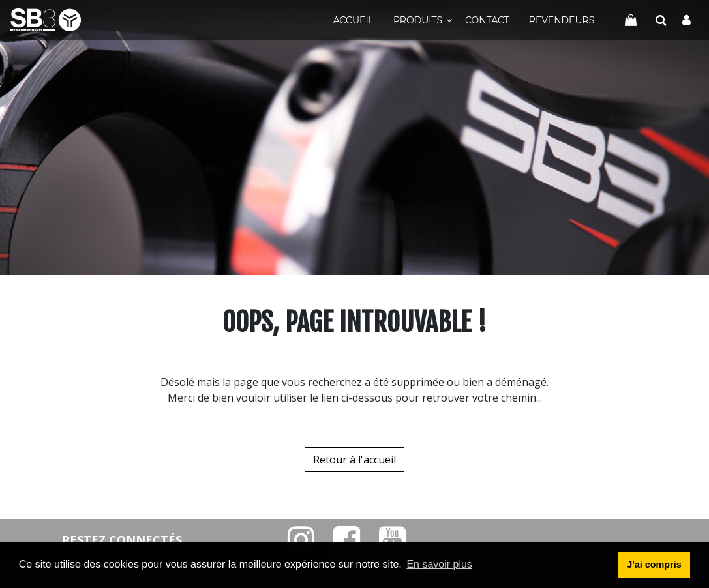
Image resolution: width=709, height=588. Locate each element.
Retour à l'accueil (354, 460)
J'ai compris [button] (654, 565)
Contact (487, 20)
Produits (418, 20)
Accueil (354, 20)
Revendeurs (562, 20)
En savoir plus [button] (439, 564)
